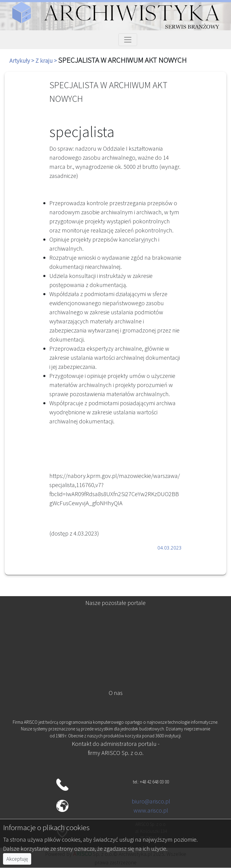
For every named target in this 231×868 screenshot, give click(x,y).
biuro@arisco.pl (151, 801)
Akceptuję (17, 859)
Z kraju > (47, 60)
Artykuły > (22, 60)
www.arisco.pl (151, 810)
